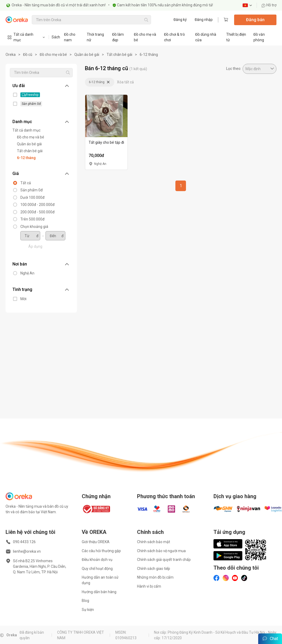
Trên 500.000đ (30, 219)
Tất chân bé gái (119, 55)
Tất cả (23, 183)
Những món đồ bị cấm (155, 577)
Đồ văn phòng (259, 37)
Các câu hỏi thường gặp (101, 551)
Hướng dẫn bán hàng (99, 592)
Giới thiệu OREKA (96, 542)
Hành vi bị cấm (149, 586)
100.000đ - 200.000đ (35, 205)
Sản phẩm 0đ (29, 190)
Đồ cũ (28, 55)
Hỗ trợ (269, 5)
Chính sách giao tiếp (154, 569)
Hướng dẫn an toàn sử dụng (100, 580)
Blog (85, 601)
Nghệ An (25, 273)
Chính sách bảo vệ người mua (161, 551)
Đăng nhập (204, 20)
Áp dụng (33, 246)
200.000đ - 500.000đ (35, 212)
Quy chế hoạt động (97, 569)
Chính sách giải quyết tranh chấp (164, 560)
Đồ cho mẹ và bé (145, 37)
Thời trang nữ (95, 37)
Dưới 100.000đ (30, 197)
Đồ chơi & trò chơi (174, 37)
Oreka (11, 55)
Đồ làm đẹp (118, 37)
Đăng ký (180, 20)
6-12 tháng (149, 55)
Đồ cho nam (70, 37)
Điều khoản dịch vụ (97, 560)
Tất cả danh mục (24, 130)
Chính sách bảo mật (154, 542)
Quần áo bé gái (87, 55)
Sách (56, 37)
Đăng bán (255, 20)
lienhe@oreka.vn (27, 551)
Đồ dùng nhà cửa (206, 37)
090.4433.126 (24, 542)
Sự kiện (88, 610)
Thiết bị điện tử (236, 37)
